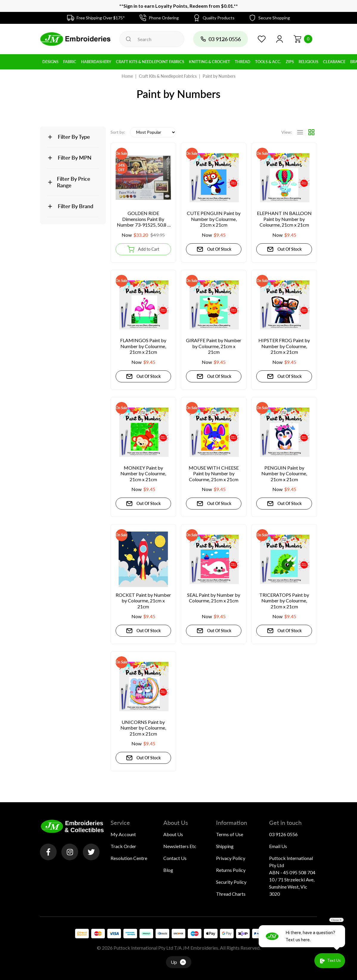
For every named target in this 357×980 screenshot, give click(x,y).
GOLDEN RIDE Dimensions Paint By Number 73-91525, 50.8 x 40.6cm (143, 219)
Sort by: (118, 132)
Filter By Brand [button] (76, 206)
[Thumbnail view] (311, 132)
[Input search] (152, 39)
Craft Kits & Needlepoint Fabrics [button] (150, 62)
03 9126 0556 (283, 834)
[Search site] (128, 39)
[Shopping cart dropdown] (303, 39)
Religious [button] (308, 62)
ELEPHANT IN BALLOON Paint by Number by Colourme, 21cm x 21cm (284, 219)
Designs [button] (50, 62)
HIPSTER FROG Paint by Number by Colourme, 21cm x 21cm (284, 346)
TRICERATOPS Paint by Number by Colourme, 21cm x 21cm (284, 601)
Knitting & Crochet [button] (209, 62)
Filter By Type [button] (74, 137)
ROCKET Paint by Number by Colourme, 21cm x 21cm (143, 601)
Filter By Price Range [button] (74, 182)
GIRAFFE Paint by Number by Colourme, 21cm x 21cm (214, 346)
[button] (280, 39)
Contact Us (175, 858)
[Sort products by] (153, 132)
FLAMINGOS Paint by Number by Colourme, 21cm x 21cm (143, 346)
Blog (168, 870)
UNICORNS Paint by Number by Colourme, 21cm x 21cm (143, 728)
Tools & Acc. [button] (268, 62)
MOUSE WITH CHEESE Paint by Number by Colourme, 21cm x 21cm (214, 473)
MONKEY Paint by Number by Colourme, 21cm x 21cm (143, 473)
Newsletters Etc (180, 846)
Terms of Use (230, 834)
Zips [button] (290, 62)
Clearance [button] (334, 62)
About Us (173, 834)
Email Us (278, 846)
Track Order (123, 846)
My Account (123, 834)
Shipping (225, 846)
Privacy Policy (231, 858)
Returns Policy (231, 870)
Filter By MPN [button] (75, 158)
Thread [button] (243, 62)
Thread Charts (231, 894)
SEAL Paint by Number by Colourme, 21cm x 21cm (214, 598)
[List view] (300, 132)
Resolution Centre (129, 858)
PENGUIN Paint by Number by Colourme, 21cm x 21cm (284, 473)
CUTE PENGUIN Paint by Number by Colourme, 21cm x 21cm (214, 219)
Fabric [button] (70, 62)
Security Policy (231, 882)
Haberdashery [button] (96, 62)
